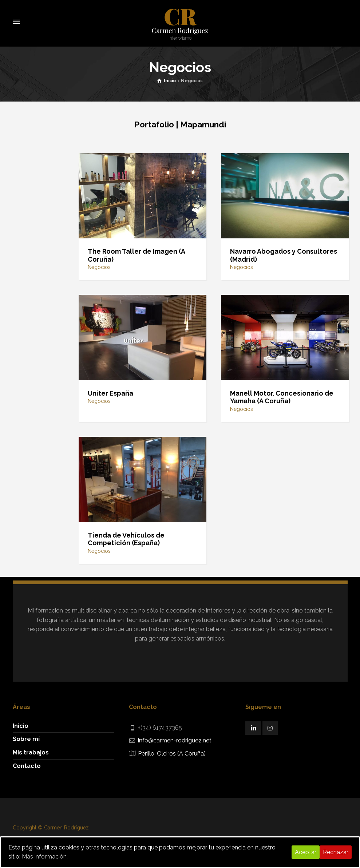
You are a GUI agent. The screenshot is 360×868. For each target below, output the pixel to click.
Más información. (45, 857)
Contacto (27, 766)
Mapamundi (203, 124)
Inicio (21, 726)
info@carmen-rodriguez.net (175, 740)
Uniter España (110, 393)
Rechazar (336, 852)
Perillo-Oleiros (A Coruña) (172, 754)
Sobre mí (26, 739)
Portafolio (154, 124)
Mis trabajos (31, 752)
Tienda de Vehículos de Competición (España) (126, 539)
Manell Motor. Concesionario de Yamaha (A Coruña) (282, 397)
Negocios (99, 267)
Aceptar (306, 852)
